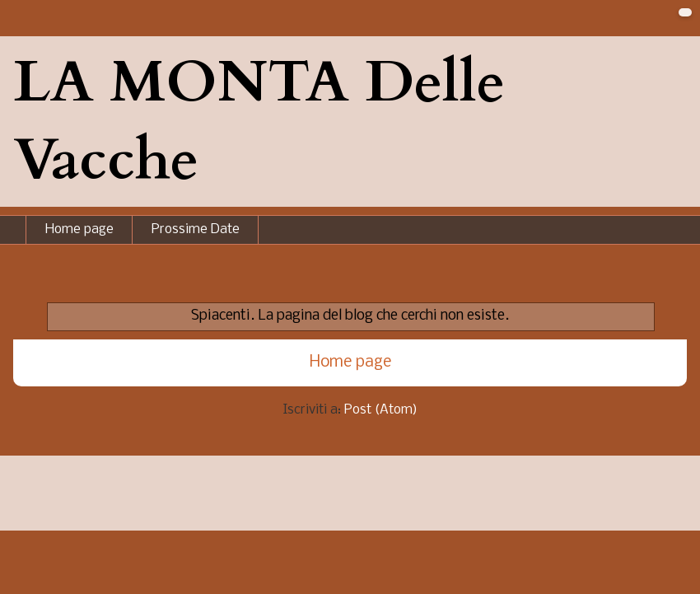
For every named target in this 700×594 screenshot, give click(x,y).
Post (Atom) (381, 410)
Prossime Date (196, 229)
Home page (79, 229)
